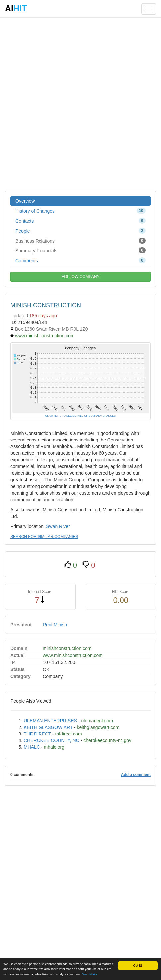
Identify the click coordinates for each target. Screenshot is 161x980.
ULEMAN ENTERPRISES (50, 721)
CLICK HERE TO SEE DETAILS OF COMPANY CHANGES (80, 416)
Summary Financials (80, 250)
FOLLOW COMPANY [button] (81, 277)
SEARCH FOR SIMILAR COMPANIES (44, 537)
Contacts (80, 221)
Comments (80, 260)
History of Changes (80, 211)
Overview (25, 201)
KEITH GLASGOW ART (48, 727)
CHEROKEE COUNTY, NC (51, 740)
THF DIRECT (37, 734)
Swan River (58, 526)
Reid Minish (55, 625)
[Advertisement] (80, 104)
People (80, 231)
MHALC (32, 747)
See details (89, 974)
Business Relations (80, 241)
